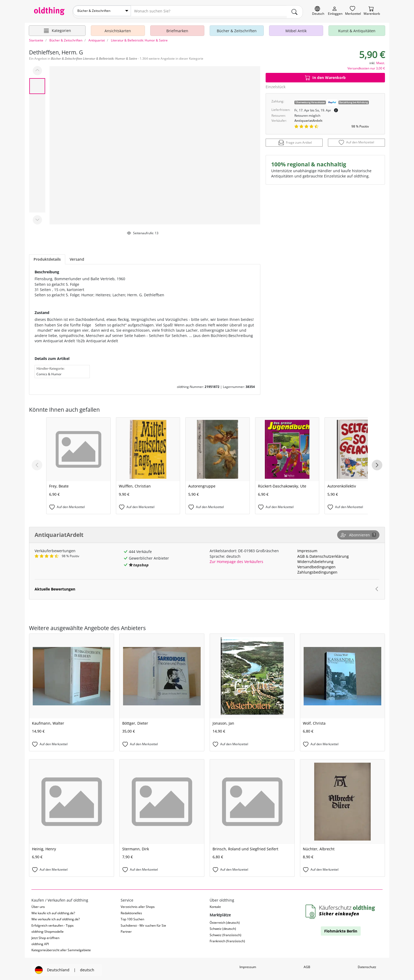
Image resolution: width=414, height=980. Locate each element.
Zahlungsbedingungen (317, 570)
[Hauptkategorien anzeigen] (57, 29)
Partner (126, 929)
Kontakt (215, 905)
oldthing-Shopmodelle (48, 929)
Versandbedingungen (316, 565)
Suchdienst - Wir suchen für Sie (143, 923)
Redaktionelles (131, 911)
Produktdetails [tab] (47, 257)
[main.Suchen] (295, 11)
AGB (301, 554)
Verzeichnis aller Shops (138, 905)
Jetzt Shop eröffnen (45, 936)
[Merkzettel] (353, 11)
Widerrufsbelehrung (315, 559)
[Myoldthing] (335, 11)
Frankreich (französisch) (227, 939)
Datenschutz (367, 965)
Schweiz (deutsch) (223, 927)
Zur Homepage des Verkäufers (236, 559)
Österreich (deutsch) (225, 920)
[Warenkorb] (372, 11)
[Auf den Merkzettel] (356, 140)
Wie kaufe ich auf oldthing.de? (53, 911)
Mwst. (381, 61)
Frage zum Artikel (295, 140)
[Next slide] (377, 463)
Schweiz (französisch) (225, 933)
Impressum (307, 549)
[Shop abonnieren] (358, 533)
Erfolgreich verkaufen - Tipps (53, 923)
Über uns (38, 905)
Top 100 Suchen (132, 917)
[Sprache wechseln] (318, 11)
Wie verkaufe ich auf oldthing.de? (56, 917)
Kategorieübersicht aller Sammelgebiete (61, 948)
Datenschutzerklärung (329, 554)
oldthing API (40, 942)
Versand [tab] (77, 257)
